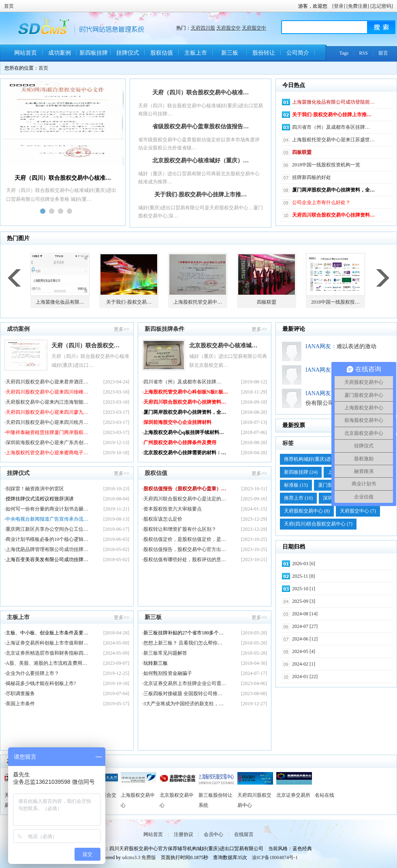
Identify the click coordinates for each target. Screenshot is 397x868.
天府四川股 (203, 28)
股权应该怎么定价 (163, 519)
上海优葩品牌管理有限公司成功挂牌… (47, 549)
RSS (364, 53)
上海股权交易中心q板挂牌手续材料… (184, 432)
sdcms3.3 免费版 (139, 857)
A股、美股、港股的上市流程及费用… (46, 663)
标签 (288, 443)
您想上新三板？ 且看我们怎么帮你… (183, 643)
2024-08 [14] (305, 614)
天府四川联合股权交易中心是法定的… (185, 499)
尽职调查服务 (20, 694)
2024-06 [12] (305, 639)
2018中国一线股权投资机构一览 (326, 165)
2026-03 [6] (304, 564)
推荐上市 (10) (298, 498)
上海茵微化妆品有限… (60, 302)
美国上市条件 (20, 704)
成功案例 (60, 53)
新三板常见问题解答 (165, 653)
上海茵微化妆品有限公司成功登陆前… (333, 102)
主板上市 (196, 53)
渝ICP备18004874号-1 (275, 857)
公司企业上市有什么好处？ (321, 202)
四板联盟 (302, 152)
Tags (344, 53)
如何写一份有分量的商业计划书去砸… (47, 509)
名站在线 (324, 795)
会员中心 (213, 834)
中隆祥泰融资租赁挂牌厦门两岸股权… (47, 432)
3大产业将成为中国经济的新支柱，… (184, 704)
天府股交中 (228, 28)
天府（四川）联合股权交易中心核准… (201, 93)
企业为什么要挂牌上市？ (32, 673)
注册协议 (184, 834)
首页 (9, 6)
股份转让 (264, 53)
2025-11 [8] (304, 576)
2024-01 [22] (305, 677)
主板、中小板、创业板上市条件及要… (47, 633)
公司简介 (298, 53)
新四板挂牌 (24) (301, 472)
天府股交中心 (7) (358, 511)
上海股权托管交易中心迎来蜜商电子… (47, 453)
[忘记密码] (382, 6)
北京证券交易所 (293, 795)
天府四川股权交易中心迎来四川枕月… (47, 422)
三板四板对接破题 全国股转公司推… (183, 694)
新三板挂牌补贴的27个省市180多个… (184, 633)
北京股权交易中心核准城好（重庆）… (201, 161)
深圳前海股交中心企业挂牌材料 (177, 422)
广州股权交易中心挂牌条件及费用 (180, 443)
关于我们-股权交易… (129, 302)
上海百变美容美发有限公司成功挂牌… (47, 560)
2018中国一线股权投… (335, 302)
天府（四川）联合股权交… (85, 346)
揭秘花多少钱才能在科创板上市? (41, 683)
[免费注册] (358, 6)
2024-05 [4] (304, 651)
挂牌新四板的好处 (312, 177)
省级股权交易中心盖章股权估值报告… (201, 127)
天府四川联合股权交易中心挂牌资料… (333, 215)
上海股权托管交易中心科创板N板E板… (186, 392)
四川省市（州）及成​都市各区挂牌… (331, 127)
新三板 (230, 53)
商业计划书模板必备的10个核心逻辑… (47, 539)
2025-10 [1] (304, 589)
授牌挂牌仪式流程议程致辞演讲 (40, 499)
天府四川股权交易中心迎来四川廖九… (47, 412)
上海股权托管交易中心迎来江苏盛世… (333, 140)
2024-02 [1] (304, 664)
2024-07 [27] (305, 626)
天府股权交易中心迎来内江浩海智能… (47, 402)
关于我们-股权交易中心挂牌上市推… (201, 195)
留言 (383, 53)
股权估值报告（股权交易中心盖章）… (185, 489)
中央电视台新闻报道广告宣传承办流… (47, 519)
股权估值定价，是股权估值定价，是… (185, 539)
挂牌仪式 (128, 53)
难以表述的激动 (356, 346)
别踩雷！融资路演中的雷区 (35, 489)
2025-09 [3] (304, 601)
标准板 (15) (296, 485)
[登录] (339, 6)
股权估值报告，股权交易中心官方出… (185, 549)
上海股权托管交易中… (198, 302)
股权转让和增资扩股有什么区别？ (180, 529)
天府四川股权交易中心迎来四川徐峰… (47, 392)
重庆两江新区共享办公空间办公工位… (47, 529)
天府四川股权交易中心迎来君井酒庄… (47, 382)
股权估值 (162, 53)
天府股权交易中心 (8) (307, 511)
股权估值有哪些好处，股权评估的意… (185, 560)
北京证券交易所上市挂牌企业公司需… (185, 683)
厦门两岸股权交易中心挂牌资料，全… (333, 190)
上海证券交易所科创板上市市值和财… (47, 643)
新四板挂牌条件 (94, 56)
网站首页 (26, 53)
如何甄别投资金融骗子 (168, 673)
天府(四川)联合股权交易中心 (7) (318, 524)
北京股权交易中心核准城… (223, 346)
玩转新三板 (156, 663)
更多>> (122, 329)
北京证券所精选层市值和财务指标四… (47, 653)
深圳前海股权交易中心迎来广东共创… (47, 443)
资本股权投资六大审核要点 (173, 509)
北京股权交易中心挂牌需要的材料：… (185, 453)
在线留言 (244, 834)
